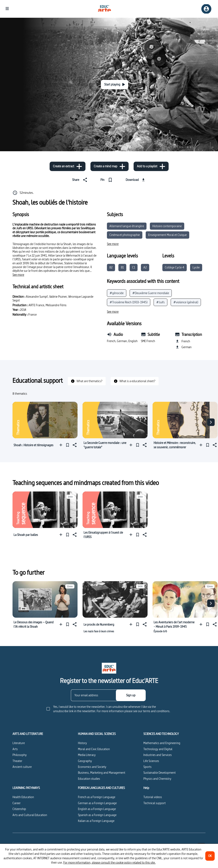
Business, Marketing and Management (102, 773)
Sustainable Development (160, 773)
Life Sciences (151, 761)
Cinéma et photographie (125, 235)
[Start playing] (115, 85)
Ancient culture (22, 767)
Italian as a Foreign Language (96, 821)
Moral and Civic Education (94, 749)
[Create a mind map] (110, 166)
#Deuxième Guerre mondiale (151, 293)
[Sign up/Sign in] (206, 9)
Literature (19, 743)
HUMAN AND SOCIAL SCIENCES (97, 734)
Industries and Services (158, 755)
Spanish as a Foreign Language (97, 815)
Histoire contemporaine (167, 226)
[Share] (80, 180)
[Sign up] (131, 695)
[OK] (210, 856)
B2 (111, 267)
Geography (85, 761)
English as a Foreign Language (97, 809)
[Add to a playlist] (151, 166)
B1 (122, 267)
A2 (145, 267)
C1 (134, 267)
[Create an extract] (68, 166)
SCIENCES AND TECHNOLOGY (161, 734)
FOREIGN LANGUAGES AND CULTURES (101, 788)
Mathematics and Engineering (162, 743)
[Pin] (107, 180)
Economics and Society (92, 767)
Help (146, 788)
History (82, 743)
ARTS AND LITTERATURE (28, 734)
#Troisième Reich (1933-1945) (129, 302)
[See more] (18, 275)
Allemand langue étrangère (127, 226)
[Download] (136, 180)
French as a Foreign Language (97, 797)
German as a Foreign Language (97, 803)
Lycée (196, 267)
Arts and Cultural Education (30, 815)
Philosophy (20, 755)
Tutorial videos (153, 797)
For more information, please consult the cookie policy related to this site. (110, 862)
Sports (147, 767)
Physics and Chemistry (157, 779)
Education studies (89, 779)
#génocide (117, 293)
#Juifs (160, 302)
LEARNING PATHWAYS (26, 788)
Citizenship (19, 809)
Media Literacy (87, 755)
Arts (15, 749)
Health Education (23, 797)
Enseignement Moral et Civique (167, 235)
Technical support (155, 803)
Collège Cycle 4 (175, 267)
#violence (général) (186, 302)
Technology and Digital (158, 749)
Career (17, 803)
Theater (17, 761)
